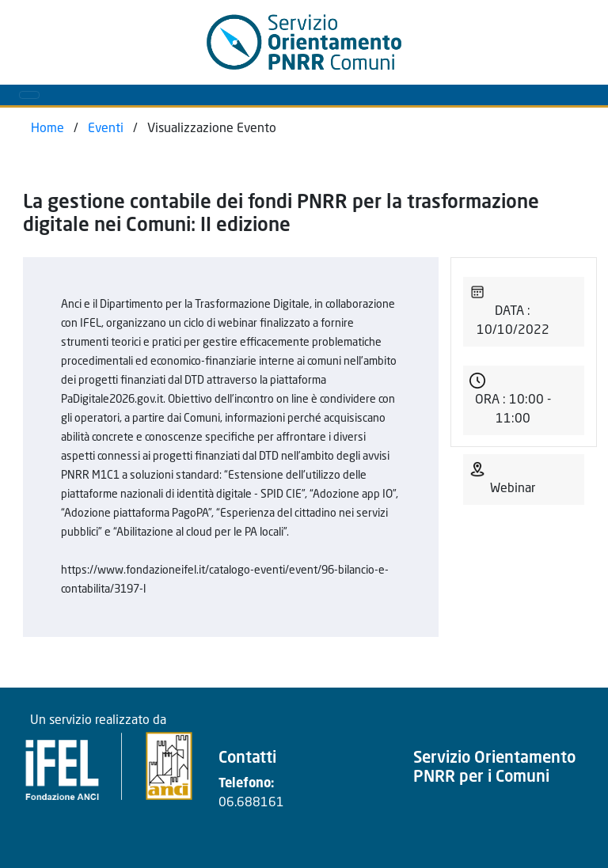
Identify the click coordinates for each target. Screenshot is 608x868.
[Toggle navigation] (29, 95)
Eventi (106, 129)
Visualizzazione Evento (212, 129)
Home (47, 129)
